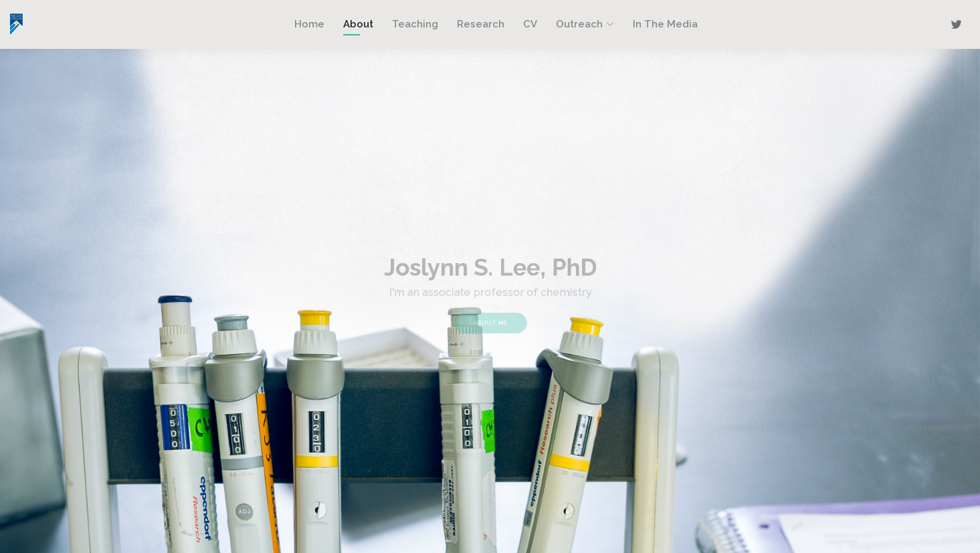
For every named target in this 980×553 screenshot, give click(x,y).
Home (309, 24)
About (358, 24)
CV (530, 24)
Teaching (415, 24)
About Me (490, 319)
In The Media (665, 24)
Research (481, 24)
